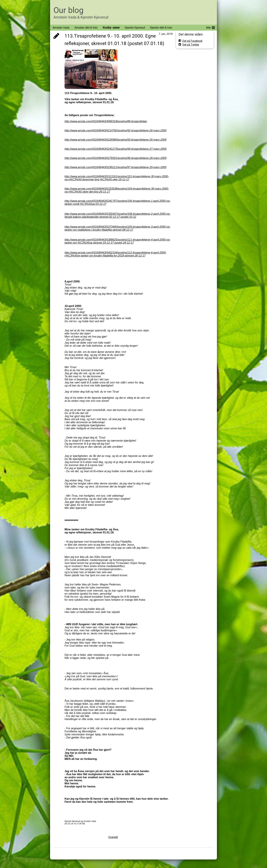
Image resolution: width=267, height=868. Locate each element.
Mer (211, 27)
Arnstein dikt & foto (86, 28)
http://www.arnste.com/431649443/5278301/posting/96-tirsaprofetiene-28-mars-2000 (116, 158)
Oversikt (113, 837)
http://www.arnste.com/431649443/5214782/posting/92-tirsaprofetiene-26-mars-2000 (116, 130)
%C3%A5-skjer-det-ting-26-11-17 (90, 192)
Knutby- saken (111, 28)
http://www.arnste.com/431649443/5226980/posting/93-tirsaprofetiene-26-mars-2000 (116, 140)
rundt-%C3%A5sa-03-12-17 (90, 204)
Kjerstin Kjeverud (135, 28)
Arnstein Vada (61, 28)
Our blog (68, 10)
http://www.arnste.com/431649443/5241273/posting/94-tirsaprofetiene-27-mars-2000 (116, 149)
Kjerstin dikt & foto (161, 28)
